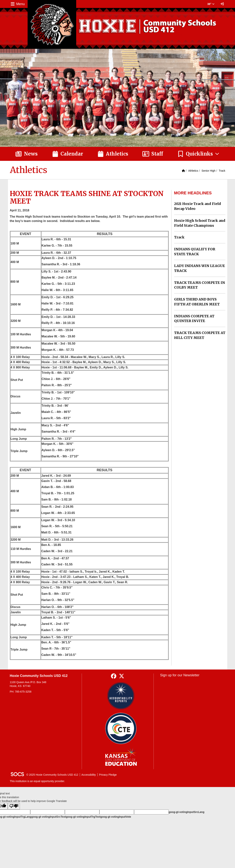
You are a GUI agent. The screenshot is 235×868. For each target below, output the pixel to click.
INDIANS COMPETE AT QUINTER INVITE (194, 319)
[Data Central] (121, 728)
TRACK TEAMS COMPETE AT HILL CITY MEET (200, 335)
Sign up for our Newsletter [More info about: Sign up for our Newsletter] (180, 675)
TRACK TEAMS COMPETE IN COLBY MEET (200, 285)
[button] (198, 154)
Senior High (208, 171)
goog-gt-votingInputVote (116, 817)
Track (222, 171)
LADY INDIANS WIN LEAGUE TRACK (200, 268)
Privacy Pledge (108, 775)
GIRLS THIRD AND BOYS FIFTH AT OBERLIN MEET (197, 302)
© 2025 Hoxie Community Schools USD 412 (52, 775)
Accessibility (89, 775)
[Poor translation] (14, 806)
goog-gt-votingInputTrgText (83, 817)
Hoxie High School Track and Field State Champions (200, 223)
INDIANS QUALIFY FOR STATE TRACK (195, 252)
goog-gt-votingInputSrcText (48, 817)
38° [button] (211, 4)
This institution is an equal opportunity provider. (37, 781)
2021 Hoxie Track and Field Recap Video (198, 206)
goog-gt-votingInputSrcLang (187, 812)
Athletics (193, 171)
